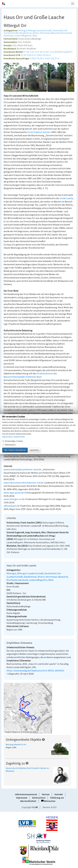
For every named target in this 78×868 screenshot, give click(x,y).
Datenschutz (39, 798)
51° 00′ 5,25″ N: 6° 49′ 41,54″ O (37, 52)
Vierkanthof (58, 31)
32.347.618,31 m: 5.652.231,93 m (36, 55)
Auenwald (8, 36)
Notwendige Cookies (13, 441)
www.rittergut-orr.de (14, 499)
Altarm (36, 33)
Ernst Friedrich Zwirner (39, 132)
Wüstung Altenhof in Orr (16, 745)
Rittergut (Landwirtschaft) (40, 31)
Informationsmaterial (26, 794)
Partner (46, 794)
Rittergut (23, 31)
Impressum (22, 798)
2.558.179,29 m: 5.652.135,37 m (45, 58)
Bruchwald (67, 33)
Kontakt (59, 794)
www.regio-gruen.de (14, 493)
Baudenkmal (26, 33)
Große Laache (66, 198)
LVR (36, 807)
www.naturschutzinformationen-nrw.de (23, 483)
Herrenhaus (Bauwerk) (50, 33)
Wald (35, 36)
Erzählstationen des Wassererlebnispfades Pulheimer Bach (30, 375)
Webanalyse (9, 445)
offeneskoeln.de (12, 506)
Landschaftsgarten (23, 36)
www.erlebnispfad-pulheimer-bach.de (22, 470)
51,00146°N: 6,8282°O (62, 52)
